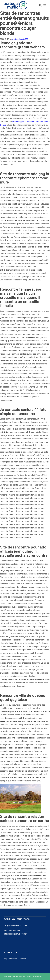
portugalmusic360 (20, 39)
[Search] (39, 5)
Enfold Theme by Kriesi (34, 976)
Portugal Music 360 (19, 976)
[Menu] (45, 5)
